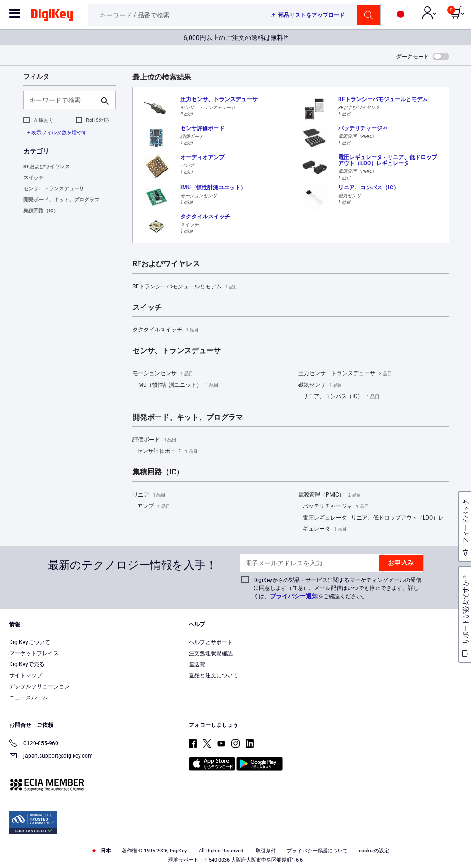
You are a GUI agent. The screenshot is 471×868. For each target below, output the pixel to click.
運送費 (197, 664)
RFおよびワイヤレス (47, 167)
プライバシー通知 (294, 596)
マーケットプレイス (34, 653)
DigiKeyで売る (27, 664)
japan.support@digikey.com (51, 757)
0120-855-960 (34, 744)
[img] (52, 17)
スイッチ (34, 178)
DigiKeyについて (30, 642)
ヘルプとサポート (211, 642)
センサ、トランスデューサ (54, 189)
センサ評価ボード (167, 451)
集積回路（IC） (41, 211)
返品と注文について (213, 675)
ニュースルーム (29, 697)
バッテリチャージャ (336, 507)
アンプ (154, 507)
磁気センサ (320, 385)
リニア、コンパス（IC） (341, 397)
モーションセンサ (163, 374)
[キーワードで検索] (62, 100)
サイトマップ (26, 675)
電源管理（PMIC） (330, 495)
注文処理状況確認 (211, 653)
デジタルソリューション (40, 686)
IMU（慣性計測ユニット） (178, 385)
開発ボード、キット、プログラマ (61, 200)
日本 (101, 851)
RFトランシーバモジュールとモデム (185, 287)
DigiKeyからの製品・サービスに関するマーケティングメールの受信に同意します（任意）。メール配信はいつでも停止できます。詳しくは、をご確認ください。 (337, 588)
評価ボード (155, 440)
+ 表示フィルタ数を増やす (57, 133)
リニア (149, 495)
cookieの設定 (374, 851)
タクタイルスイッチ (166, 330)
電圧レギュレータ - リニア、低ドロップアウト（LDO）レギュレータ (373, 525)
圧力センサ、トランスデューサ (345, 374)
